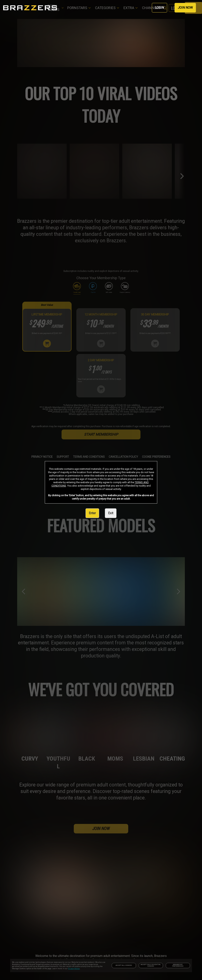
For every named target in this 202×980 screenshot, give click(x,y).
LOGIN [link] (159, 8)
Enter (92, 513)
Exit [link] (111, 513)
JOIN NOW (185, 8)
